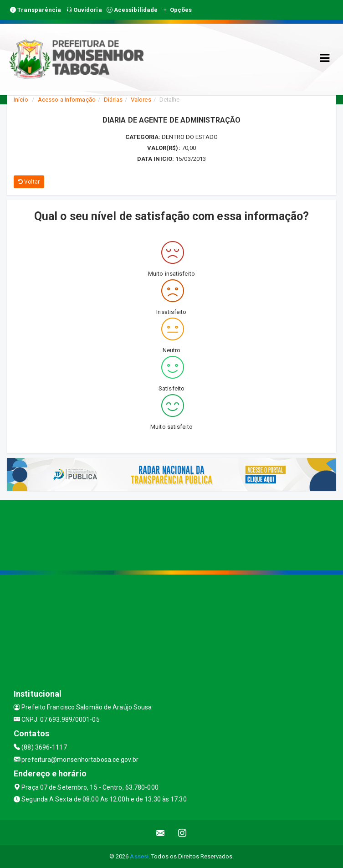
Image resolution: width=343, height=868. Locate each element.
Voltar (29, 182)
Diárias (113, 100)
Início (21, 100)
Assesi (139, 856)
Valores (141, 100)
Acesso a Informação (67, 100)
